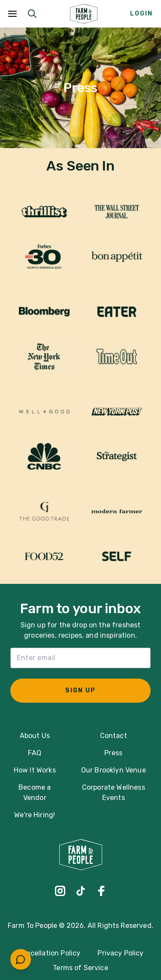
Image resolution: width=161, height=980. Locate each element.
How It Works (35, 770)
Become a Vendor (35, 792)
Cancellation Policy (49, 953)
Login (141, 14)
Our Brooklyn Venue (114, 770)
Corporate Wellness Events (114, 792)
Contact (114, 736)
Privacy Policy (120, 953)
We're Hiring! (35, 815)
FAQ (34, 753)
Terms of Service (80, 968)
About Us (35, 736)
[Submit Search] (32, 14)
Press (113, 753)
